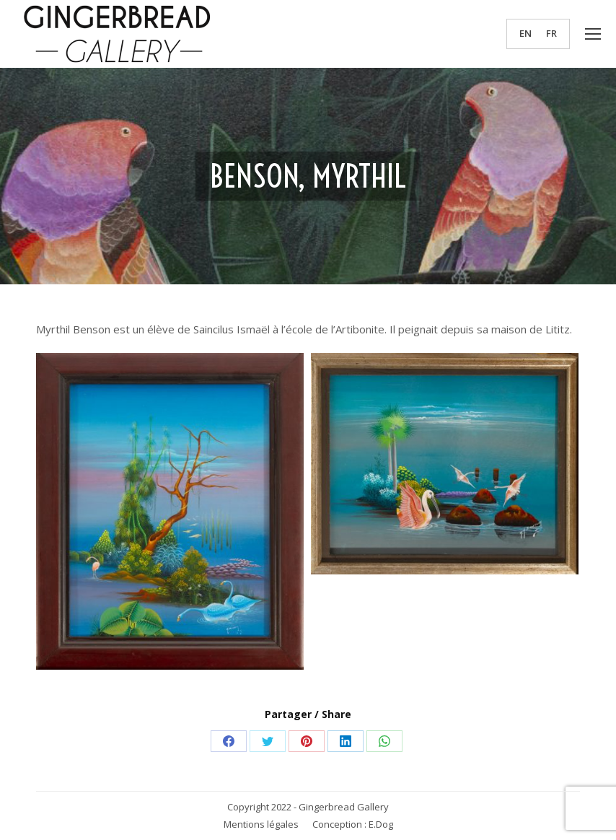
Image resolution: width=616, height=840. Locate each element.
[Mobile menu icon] (593, 34)
